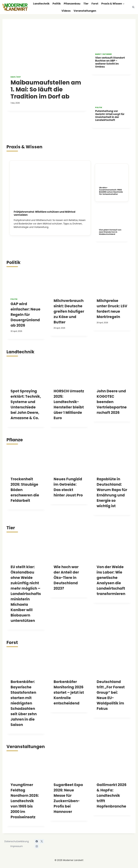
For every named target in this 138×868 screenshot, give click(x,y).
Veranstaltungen (85, 11)
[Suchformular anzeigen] (133, 7)
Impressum (17, 846)
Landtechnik (41, 4)
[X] (42, 841)
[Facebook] (37, 841)
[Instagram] (37, 846)
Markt (98, 54)
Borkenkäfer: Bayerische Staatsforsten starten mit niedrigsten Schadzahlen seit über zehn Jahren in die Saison (24, 703)
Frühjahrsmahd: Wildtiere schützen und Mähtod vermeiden (45, 213)
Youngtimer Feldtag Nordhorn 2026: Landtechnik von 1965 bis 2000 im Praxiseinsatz (25, 801)
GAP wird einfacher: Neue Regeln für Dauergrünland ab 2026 (25, 315)
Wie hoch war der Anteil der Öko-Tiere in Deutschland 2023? (66, 578)
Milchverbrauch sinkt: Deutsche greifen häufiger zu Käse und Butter (69, 311)
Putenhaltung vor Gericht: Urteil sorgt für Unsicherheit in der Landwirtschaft (110, 116)
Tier (86, 4)
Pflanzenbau (72, 4)
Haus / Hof (16, 77)
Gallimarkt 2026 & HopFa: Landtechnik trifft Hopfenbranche (112, 796)
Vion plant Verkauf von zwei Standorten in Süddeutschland (110, 232)
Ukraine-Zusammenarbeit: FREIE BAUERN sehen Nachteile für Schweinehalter (111, 191)
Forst (95, 4)
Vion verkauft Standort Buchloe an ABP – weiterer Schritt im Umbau (110, 62)
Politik (57, 4)
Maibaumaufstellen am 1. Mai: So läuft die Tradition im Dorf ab (46, 89)
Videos (66, 11)
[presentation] (47, 49)
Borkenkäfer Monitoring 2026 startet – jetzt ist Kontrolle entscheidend (69, 692)
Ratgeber (107, 54)
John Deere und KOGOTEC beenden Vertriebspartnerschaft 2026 (112, 402)
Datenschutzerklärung (17, 841)
